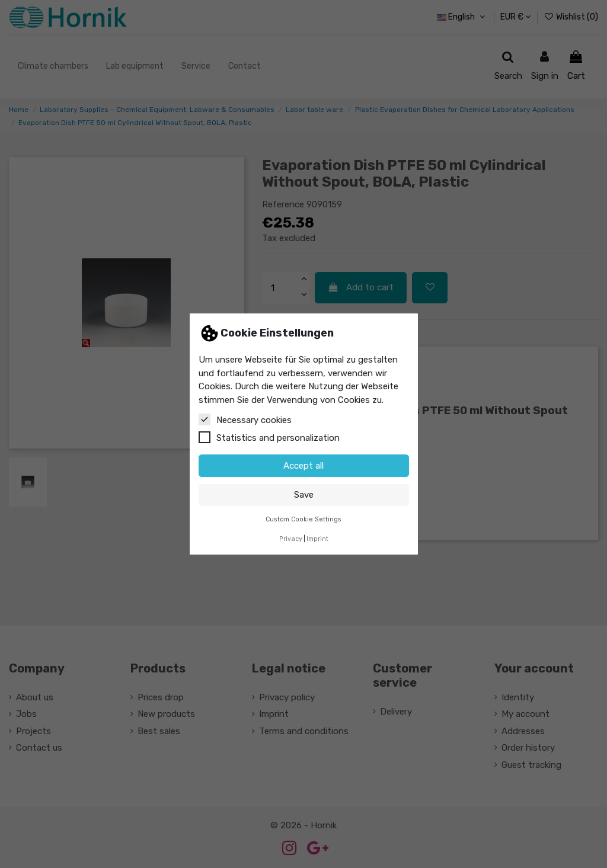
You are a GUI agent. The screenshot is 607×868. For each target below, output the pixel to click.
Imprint (317, 539)
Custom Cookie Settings (303, 519)
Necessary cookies (245, 419)
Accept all (303, 466)
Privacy (291, 539)
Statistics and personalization (269, 437)
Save (304, 495)
